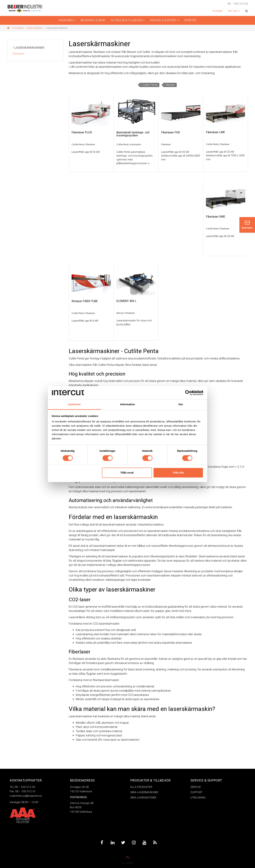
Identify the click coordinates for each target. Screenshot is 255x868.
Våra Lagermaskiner (144, 792)
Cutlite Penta (150, 85)
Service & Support (165, 20)
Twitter (123, 843)
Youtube (144, 843)
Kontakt (218, 11)
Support (196, 792)
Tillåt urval (127, 473)
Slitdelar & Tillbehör (128, 20)
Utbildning (198, 798)
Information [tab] (127, 404)
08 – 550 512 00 (238, 4)
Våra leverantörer (143, 798)
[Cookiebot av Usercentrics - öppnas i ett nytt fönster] (188, 393)
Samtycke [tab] (74, 404)
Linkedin (112, 843)
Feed (155, 843)
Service (196, 787)
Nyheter (190, 20)
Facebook (102, 843)
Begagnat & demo (93, 20)
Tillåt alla (178, 473)
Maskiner (67, 20)
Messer (170, 85)
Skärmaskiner (35, 28)
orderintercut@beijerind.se (26, 796)
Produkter (18, 28)
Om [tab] (181, 404)
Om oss (234, 11)
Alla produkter (141, 787)
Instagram (134, 843)
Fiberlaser (19, 54)
